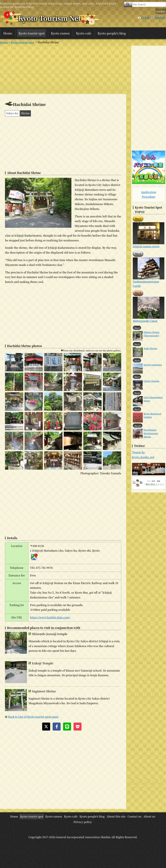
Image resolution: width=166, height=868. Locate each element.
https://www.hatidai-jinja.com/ (50, 617)
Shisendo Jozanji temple (50, 634)
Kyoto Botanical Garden (152, 415)
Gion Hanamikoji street (153, 399)
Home (8, 33)
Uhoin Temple (151, 381)
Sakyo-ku (12, 113)
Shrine (25, 113)
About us (149, 816)
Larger (161, 11)
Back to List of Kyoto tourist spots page (33, 717)
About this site (116, 816)
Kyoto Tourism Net (50, 18)
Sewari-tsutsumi (153, 365)
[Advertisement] (63, 69)
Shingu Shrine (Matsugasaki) (151, 334)
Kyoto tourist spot (31, 33)
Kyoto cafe (84, 33)
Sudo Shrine (150, 348)
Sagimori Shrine (44, 691)
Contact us (134, 816)
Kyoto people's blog (112, 33)
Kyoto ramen (60, 33)
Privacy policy (83, 822)
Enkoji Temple (43, 663)
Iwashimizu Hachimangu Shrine (151, 433)
